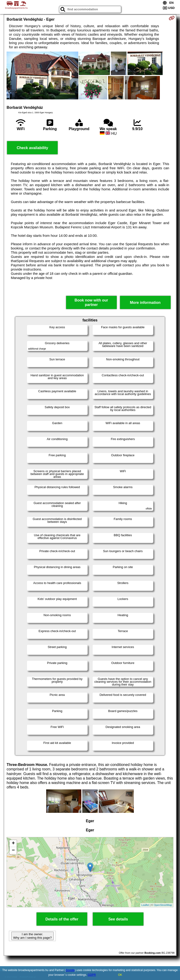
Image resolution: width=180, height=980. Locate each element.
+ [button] (13, 844)
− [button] (13, 851)
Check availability (32, 148)
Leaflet (145, 905)
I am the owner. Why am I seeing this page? (32, 936)
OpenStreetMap (163, 905)
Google (70, 970)
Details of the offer (62, 919)
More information (145, 303)
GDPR (92, 975)
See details (118, 919)
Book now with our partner (91, 302)
